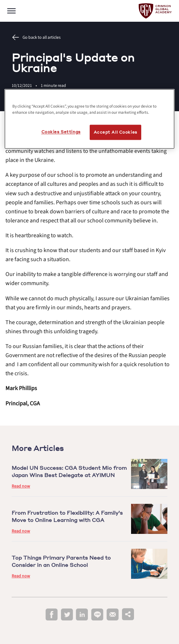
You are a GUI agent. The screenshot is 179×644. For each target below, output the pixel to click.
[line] (97, 615)
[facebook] (52, 615)
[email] (113, 615)
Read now (21, 486)
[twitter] (67, 615)
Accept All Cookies (115, 132)
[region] (89, 119)
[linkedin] (82, 615)
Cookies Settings (61, 132)
